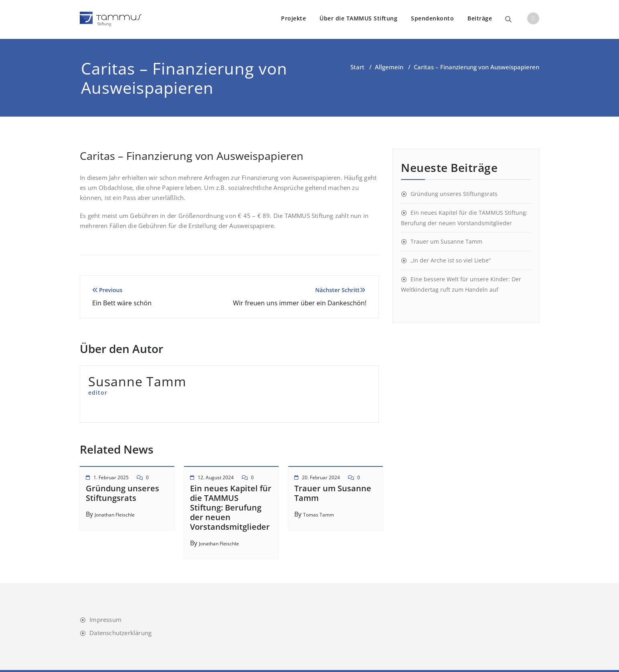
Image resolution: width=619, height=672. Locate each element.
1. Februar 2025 (111, 477)
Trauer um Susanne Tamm (333, 493)
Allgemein (389, 67)
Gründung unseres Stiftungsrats (122, 493)
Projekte (293, 18)
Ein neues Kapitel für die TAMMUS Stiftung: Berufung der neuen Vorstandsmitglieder (231, 508)
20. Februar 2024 (321, 477)
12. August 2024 (216, 477)
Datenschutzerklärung (120, 633)
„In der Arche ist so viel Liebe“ (451, 260)
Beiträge (480, 18)
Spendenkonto (432, 18)
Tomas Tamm (319, 515)
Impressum (105, 620)
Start (357, 67)
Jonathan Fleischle (115, 515)
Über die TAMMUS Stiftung (358, 18)
